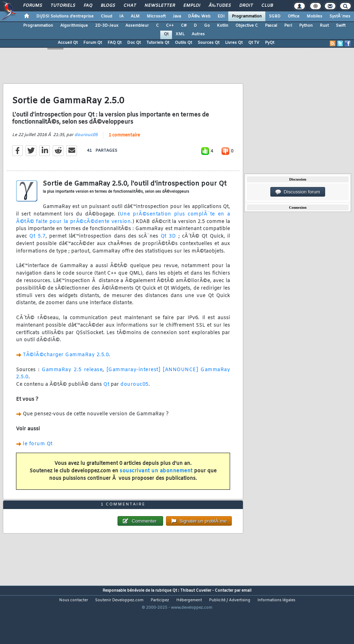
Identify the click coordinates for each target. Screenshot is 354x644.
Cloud (106, 16)
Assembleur (137, 26)
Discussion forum (298, 192)
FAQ (88, 6)
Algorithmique (74, 26)
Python (306, 26)
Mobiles (314, 16)
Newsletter (160, 6)
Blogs (108, 6)
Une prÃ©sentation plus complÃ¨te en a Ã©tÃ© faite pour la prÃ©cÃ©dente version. (123, 226)
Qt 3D (168, 245)
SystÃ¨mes (340, 16)
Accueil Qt (68, 43)
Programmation (247, 16)
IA (121, 16)
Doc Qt (134, 43)
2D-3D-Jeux (107, 26)
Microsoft (156, 16)
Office (294, 16)
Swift (341, 26)
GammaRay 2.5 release (72, 378)
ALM (135, 16)
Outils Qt (183, 43)
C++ (170, 26)
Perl (288, 26)
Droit (246, 6)
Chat (130, 6)
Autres (198, 34)
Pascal (271, 26)
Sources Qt (209, 43)
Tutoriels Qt (158, 43)
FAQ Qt (114, 43)
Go (207, 26)
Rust (324, 26)
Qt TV (254, 43)
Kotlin (223, 26)
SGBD (275, 16)
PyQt (270, 43)
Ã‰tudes (220, 6)
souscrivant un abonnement (156, 479)
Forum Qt (93, 43)
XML (180, 34)
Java (177, 16)
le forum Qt (38, 452)
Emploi (192, 6)
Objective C (247, 26)
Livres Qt (234, 43)
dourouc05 (86, 143)
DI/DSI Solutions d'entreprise (65, 16)
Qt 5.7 (37, 245)
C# (184, 26)
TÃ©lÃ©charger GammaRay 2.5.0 (66, 363)
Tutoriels (63, 6)
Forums (33, 6)
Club (267, 6)
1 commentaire (124, 144)
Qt (166, 34)
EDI (221, 16)
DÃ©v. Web (199, 16)
